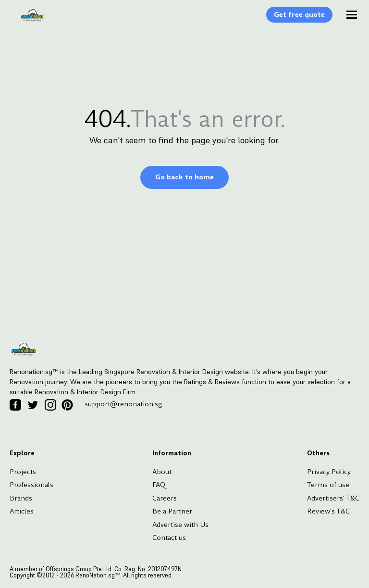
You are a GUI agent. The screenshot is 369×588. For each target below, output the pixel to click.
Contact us (169, 538)
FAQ (159, 485)
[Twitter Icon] (33, 405)
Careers (165, 498)
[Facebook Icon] (15, 405)
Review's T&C (328, 511)
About (162, 472)
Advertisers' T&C (333, 498)
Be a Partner (172, 511)
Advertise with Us (180, 525)
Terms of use (328, 485)
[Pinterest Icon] (67, 405)
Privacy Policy (329, 472)
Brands (21, 498)
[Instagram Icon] (50, 405)
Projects (23, 472)
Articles (22, 511)
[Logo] (27, 20)
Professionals (31, 485)
